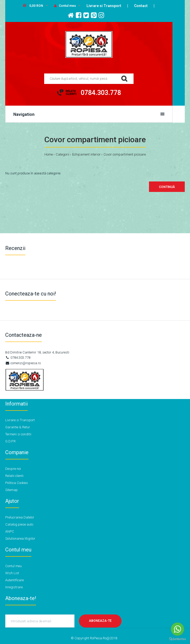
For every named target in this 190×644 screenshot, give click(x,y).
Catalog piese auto (19, 524)
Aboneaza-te (100, 621)
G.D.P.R (10, 441)
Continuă (167, 187)
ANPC (10, 531)
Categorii (62, 154)
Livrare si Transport (104, 6)
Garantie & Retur (18, 427)
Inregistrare (14, 587)
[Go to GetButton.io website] (177, 639)
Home (49, 154)
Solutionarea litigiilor (20, 538)
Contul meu (65, 6)
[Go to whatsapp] (177, 629)
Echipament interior (86, 154)
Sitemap (11, 490)
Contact (141, 6)
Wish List (12, 573)
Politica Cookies (17, 483)
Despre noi (13, 469)
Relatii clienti (14, 476)
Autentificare (15, 580)
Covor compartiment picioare (125, 154)
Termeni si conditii (18, 434)
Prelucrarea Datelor (20, 517)
